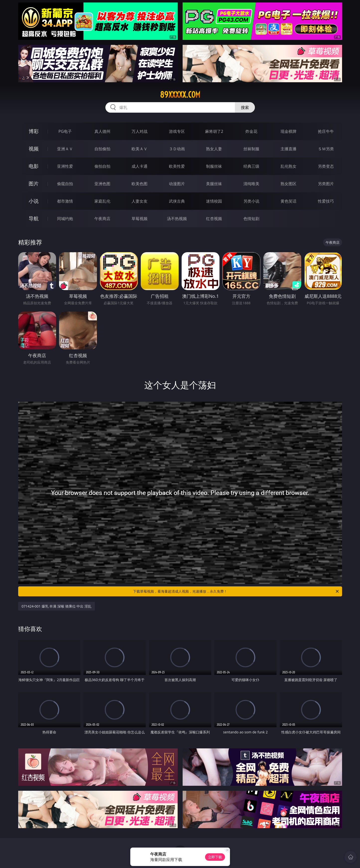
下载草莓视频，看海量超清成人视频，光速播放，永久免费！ (236, 591)
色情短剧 (251, 219)
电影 (34, 166)
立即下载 (215, 857)
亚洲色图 (102, 184)
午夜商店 (102, 219)
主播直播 (288, 149)
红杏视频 (214, 219)
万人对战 (140, 131)
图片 (34, 184)
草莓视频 (140, 219)
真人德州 (102, 131)
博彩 (34, 131)
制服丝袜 (214, 166)
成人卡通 (140, 166)
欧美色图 (140, 184)
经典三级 (251, 166)
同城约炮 (65, 219)
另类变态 (326, 166)
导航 (34, 218)
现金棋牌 (288, 131)
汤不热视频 (177, 219)
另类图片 (326, 184)
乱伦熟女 (288, 166)
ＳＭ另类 (326, 149)
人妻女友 (140, 201)
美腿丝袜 (214, 184)
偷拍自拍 (102, 166)
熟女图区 (288, 184)
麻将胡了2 (214, 131)
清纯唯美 (251, 184)
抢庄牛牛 (326, 131)
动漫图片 (177, 184)
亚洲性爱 (65, 166)
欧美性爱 (177, 166)
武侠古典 (177, 201)
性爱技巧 (326, 201)
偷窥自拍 (65, 184)
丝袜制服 (251, 149)
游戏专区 (177, 131)
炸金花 (251, 131)
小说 (34, 201)
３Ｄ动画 (177, 149)
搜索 (245, 107)
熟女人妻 (214, 149)
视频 (34, 149)
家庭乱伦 (102, 201)
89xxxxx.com (180, 95)
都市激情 (65, 201)
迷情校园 (214, 201)
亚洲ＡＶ (65, 149)
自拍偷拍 (102, 149)
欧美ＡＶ (140, 149)
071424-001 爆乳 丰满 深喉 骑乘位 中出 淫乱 (57, 606)
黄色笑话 (288, 201)
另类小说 (251, 201)
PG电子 (65, 131)
